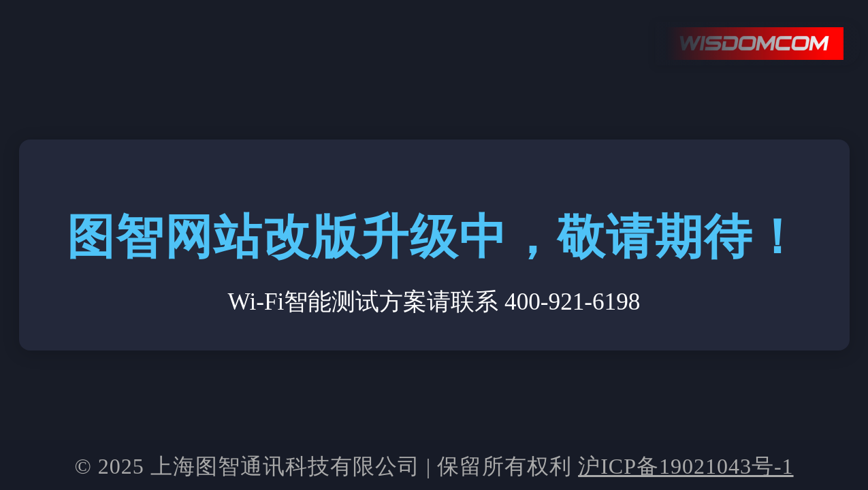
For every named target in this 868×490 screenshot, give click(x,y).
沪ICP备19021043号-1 (686, 466)
